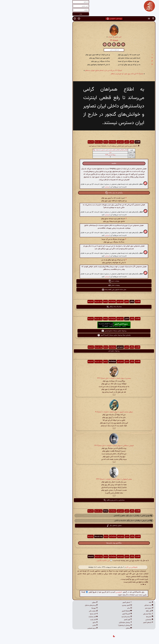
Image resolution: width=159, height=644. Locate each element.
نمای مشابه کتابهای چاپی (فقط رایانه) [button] (79, 290)
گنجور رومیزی (93, 605)
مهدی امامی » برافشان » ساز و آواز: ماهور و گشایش (97, 516)
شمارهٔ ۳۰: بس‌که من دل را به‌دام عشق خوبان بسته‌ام (69, 71)
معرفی (60, 602)
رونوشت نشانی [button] (80, 285)
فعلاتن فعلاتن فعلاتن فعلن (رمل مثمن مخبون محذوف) (77, 150)
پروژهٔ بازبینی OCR (76, 155)
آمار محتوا (59, 614)
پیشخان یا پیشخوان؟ (91, 625)
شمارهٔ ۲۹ (80, 40)
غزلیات (76, 37)
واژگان (97, 142)
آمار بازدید (60, 620)
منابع (61, 623)
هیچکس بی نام (97, 567)
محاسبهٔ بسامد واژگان (80, 307)
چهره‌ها (60, 608)
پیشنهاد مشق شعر (79, 351)
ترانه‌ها (71, 142)
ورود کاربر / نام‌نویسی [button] (80, 19)
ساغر (95, 608)
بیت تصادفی (114, 605)
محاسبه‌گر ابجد (92, 617)
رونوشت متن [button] (79, 281)
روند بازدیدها (64, 142)
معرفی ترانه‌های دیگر (80, 526)
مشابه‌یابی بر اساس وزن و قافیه (80, 500)
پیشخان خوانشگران (91, 623)
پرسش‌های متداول (57, 605)
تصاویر (92, 142)
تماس (61, 625)
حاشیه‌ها (56, 142)
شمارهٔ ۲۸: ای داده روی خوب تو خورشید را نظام (93, 74)
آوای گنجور (93, 620)
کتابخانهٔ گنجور (92, 611)
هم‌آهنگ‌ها (78, 142)
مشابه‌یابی (115, 620)
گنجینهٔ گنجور (93, 614)
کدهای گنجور (93, 602)
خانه (117, 602)
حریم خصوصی (58, 628)
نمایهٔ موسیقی (114, 614)
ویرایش (73, 187)
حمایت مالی (59, 611)
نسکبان (94, 628)
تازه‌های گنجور (114, 623)
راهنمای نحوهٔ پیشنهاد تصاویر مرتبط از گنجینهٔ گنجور (80, 335)
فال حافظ (115, 611)
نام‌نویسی (84, 592)
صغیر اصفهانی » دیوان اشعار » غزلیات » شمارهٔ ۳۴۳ (80, 479)
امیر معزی (83, 37)
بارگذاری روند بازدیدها (79, 543)
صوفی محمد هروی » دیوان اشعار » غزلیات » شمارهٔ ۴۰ (80, 412)
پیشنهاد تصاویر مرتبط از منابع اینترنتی (79, 331)
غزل (76, 152)
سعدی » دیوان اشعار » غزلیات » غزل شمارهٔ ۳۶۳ (79, 378)
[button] (119, 19)
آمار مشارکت (59, 617)
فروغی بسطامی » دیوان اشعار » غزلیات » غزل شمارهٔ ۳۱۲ (79, 446)
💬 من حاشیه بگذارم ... (70, 561)
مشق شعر (86, 142)
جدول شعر (115, 608)
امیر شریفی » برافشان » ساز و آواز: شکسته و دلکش (98, 521)
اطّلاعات (103, 142)
